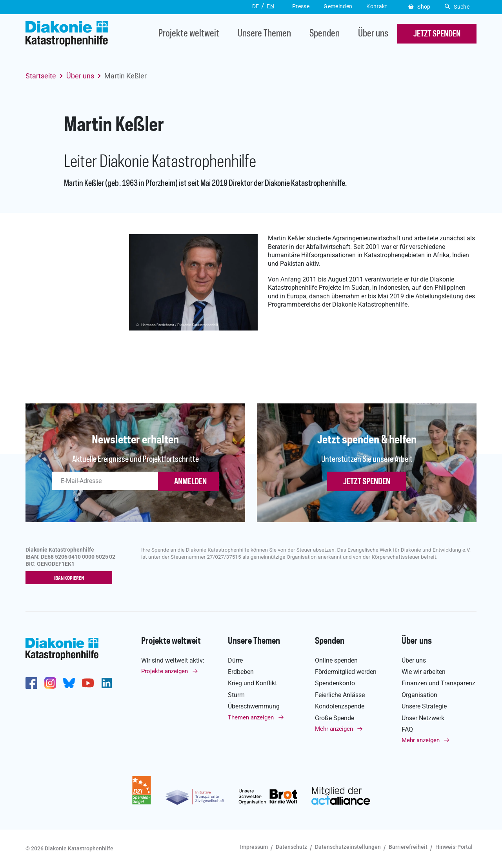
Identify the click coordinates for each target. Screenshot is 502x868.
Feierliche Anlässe (340, 695)
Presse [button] (301, 6)
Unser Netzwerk (423, 718)
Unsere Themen (264, 34)
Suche (457, 7)
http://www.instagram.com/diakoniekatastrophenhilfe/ (50, 683)
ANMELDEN (190, 482)
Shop (419, 7)
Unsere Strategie (424, 706)
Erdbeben (241, 672)
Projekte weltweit (189, 34)
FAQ (407, 729)
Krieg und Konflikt (252, 684)
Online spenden (336, 660)
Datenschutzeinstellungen (348, 847)
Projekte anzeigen (165, 671)
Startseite (41, 76)
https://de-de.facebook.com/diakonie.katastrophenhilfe (31, 683)
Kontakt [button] (377, 6)
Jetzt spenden (367, 482)
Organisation (419, 695)
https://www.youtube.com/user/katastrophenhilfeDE (88, 683)
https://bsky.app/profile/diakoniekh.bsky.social (69, 683)
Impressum (254, 847)
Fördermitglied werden (346, 672)
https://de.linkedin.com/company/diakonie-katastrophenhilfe (107, 683)
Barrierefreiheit (408, 847)
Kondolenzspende (340, 706)
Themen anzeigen (251, 717)
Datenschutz (291, 847)
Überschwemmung (254, 706)
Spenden (325, 34)
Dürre (235, 660)
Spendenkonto (335, 684)
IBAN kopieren (71, 578)
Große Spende (335, 718)
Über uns (373, 34)
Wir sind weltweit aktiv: (173, 660)
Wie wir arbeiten (424, 672)
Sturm (236, 695)
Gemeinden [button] (338, 6)
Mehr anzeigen (334, 729)
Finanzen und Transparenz (438, 684)
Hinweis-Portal (454, 847)
